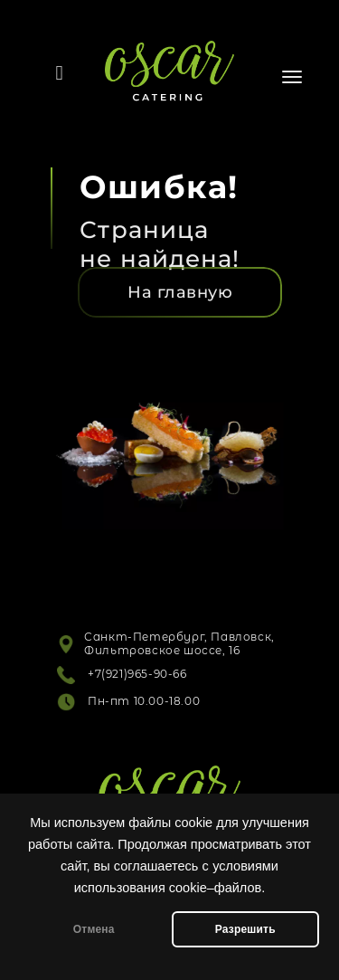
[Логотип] (169, 57)
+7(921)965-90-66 (137, 674)
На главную (180, 292)
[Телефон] (60, 73)
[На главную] (180, 292)
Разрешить (245, 929)
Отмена (94, 929)
